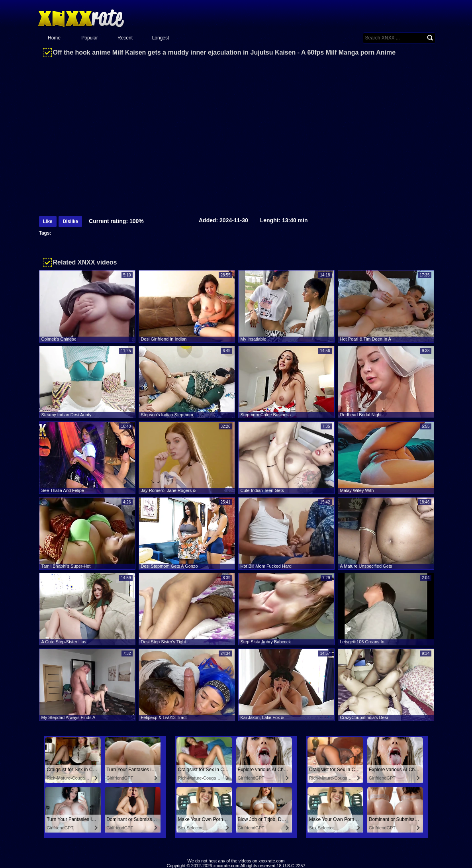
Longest (161, 38)
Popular (89, 38)
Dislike (70, 221)
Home (54, 38)
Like (48, 221)
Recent (125, 38)
